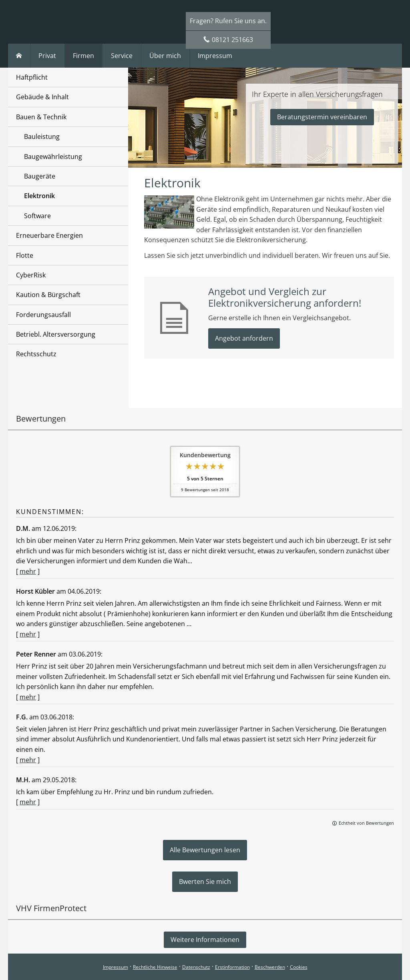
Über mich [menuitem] (165, 56)
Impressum (116, 967)
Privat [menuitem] (47, 56)
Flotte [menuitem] (25, 255)
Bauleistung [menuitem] (42, 137)
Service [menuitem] (122, 56)
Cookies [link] (299, 967)
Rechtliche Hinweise (155, 967)
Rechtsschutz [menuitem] (36, 354)
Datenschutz (196, 967)
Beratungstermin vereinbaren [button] (322, 117)
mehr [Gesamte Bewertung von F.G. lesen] (28, 760)
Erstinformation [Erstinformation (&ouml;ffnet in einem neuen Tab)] (232, 967)
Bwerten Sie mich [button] (205, 882)
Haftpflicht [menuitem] (32, 77)
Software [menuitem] (37, 216)
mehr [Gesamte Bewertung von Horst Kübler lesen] (28, 634)
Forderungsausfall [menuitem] (43, 315)
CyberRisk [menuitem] (31, 275)
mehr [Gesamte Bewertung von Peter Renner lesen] (28, 697)
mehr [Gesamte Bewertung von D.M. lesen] (28, 571)
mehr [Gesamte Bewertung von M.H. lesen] (28, 802)
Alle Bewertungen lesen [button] (205, 850)
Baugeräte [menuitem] (40, 176)
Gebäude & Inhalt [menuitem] (42, 97)
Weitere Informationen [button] (205, 940)
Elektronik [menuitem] (39, 196)
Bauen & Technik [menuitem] (41, 117)
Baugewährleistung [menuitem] (53, 157)
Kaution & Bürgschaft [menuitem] (48, 295)
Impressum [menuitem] (215, 56)
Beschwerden (270, 967)
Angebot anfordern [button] (244, 338)
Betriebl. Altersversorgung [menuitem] (56, 334)
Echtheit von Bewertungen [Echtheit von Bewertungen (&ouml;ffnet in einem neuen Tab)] (366, 823)
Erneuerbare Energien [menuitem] (49, 235)
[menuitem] (19, 56)
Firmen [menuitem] (83, 56)
